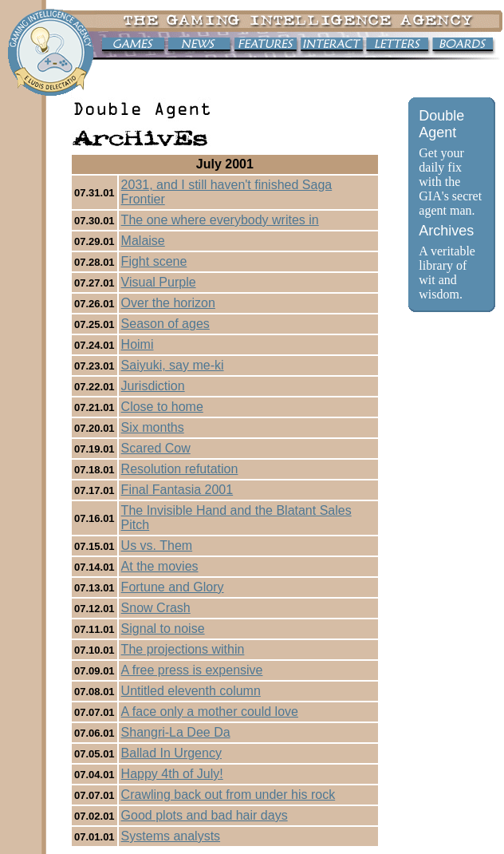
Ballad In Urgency (171, 753)
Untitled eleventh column (191, 691)
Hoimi (138, 344)
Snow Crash (156, 608)
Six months (153, 427)
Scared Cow (156, 448)
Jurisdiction (153, 386)
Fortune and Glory (173, 587)
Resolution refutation (180, 469)
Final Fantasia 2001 (177, 490)
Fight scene (154, 261)
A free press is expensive (192, 670)
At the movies (160, 566)
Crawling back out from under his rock (228, 795)
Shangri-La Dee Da (176, 732)
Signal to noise (163, 629)
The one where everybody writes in (220, 220)
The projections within (183, 649)
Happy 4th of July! (172, 774)
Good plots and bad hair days (205, 815)
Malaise (143, 241)
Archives (446, 231)
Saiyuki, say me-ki (173, 365)
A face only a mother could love (210, 712)
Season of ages (165, 324)
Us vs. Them (157, 546)
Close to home (162, 407)
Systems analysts (171, 836)
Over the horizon (168, 303)
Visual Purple (159, 282)
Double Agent (441, 124)
